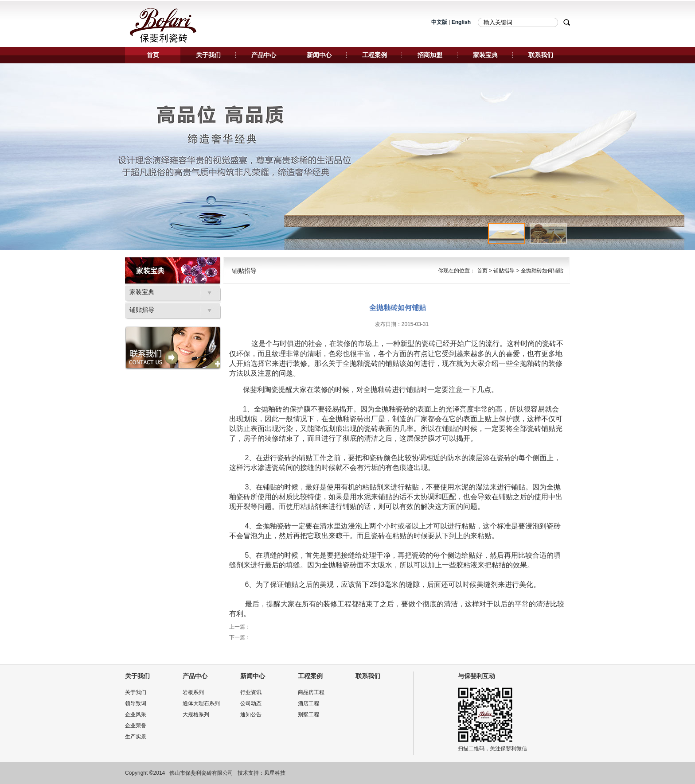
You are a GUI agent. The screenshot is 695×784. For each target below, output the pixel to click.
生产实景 (136, 737)
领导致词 (136, 703)
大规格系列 (196, 714)
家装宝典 (485, 55)
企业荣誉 (136, 726)
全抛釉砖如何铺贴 (542, 271)
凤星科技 (275, 773)
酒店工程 (308, 703)
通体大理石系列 (201, 703)
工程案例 (375, 55)
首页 (153, 55)
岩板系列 (193, 692)
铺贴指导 (142, 310)
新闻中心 (319, 55)
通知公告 (251, 714)
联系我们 (541, 55)
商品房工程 (311, 692)
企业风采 (136, 714)
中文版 (439, 22)
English (461, 22)
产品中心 (264, 55)
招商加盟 (430, 55)
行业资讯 (251, 692)
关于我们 (208, 55)
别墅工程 (308, 714)
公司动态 (251, 703)
